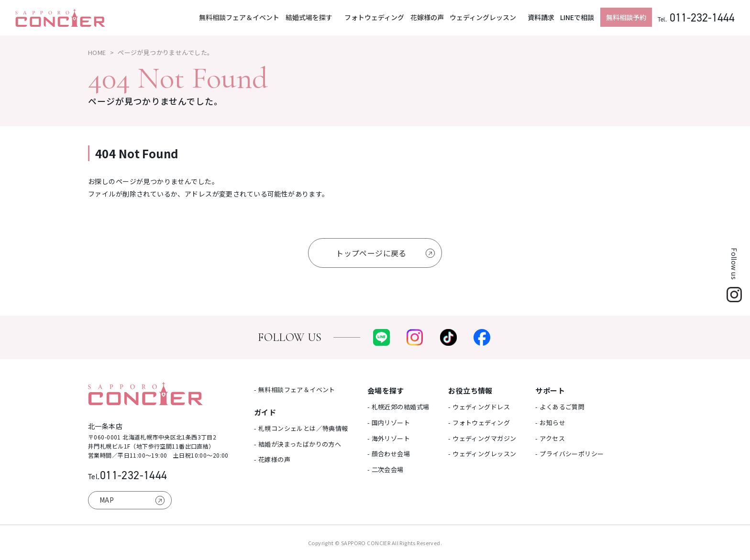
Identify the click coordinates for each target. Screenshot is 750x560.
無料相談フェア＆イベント (239, 17)
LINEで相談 (577, 17)
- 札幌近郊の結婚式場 (398, 407)
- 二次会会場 (386, 469)
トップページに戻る (371, 253)
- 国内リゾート (389, 423)
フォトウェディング (374, 17)
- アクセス (550, 438)
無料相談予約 (626, 17)
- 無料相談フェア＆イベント (295, 390)
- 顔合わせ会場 (389, 454)
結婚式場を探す (310, 17)
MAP (107, 500)
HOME (97, 52)
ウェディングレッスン (483, 17)
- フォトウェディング (479, 423)
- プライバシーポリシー (569, 454)
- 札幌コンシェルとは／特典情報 (301, 428)
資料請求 (541, 17)
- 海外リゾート (389, 438)
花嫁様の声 (427, 17)
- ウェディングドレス (479, 407)
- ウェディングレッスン (482, 454)
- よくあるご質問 (560, 407)
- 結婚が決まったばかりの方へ (298, 444)
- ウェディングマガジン (482, 438)
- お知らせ (550, 423)
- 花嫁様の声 (272, 459)
